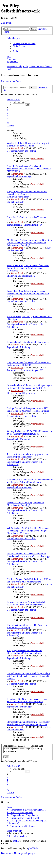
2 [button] (7, 110)
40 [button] (8, 123)
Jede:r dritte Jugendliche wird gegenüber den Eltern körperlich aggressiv (28, 455)
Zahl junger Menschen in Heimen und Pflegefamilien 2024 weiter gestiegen (24, 652)
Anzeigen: (17, 746)
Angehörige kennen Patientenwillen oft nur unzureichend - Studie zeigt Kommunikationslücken (27, 194)
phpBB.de (33, 848)
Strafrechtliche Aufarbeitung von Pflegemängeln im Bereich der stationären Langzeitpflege (29, 387)
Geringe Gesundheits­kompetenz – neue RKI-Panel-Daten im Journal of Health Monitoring (28, 410)
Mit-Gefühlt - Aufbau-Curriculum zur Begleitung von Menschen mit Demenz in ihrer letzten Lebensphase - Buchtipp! (30, 243)
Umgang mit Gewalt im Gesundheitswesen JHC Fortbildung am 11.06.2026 (29, 364)
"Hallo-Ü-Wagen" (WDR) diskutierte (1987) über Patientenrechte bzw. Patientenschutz (30, 580)
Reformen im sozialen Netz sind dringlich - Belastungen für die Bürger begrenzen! (27, 603)
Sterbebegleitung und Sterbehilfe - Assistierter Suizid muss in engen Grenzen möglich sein (28, 723)
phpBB (16, 841)
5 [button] (7, 118)
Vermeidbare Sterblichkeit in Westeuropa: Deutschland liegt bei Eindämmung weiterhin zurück (28, 294)
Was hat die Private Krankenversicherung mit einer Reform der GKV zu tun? (28, 144)
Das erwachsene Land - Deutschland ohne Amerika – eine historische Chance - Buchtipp (28, 555)
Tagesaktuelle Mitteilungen (19, 176)
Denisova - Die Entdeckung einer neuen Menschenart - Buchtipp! (25, 504)
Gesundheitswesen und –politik (21, 151)
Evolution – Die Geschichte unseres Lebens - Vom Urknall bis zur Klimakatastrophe (28, 700)
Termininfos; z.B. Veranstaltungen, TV (25, 225)
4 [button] (7, 115)
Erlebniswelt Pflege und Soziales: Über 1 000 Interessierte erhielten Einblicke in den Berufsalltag (28, 268)
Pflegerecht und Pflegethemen (21, 276)
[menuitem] (24, 44)
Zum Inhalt (6, 23)
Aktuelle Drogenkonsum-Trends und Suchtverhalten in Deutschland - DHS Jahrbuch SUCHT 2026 (29, 169)
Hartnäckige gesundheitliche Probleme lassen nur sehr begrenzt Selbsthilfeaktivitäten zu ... (30, 481)
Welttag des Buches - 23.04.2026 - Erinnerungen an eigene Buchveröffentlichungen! (29, 432)
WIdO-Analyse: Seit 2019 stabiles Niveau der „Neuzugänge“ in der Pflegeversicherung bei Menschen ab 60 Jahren (28, 531)
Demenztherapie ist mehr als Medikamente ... (28, 342)
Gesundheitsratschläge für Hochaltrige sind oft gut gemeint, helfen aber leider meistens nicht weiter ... (28, 676)
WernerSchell (17, 148)
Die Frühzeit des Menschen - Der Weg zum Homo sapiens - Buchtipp (27, 626)
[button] (14, 99)
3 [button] (7, 113)
